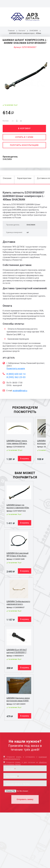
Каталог (22, 31)
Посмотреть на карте (16, 369)
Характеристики (24, 178)
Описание (7, 178)
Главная (11, 31)
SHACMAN (34, 31)
